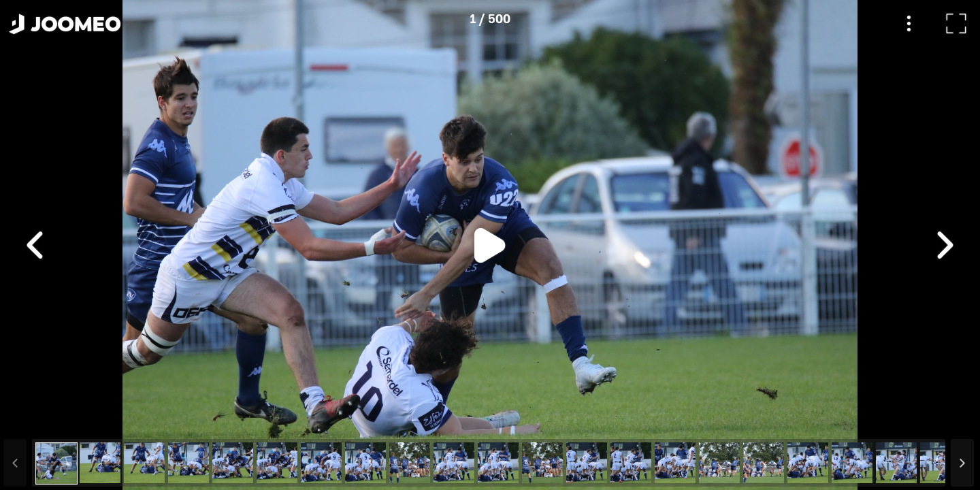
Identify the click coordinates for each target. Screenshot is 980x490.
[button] (36, 420)
